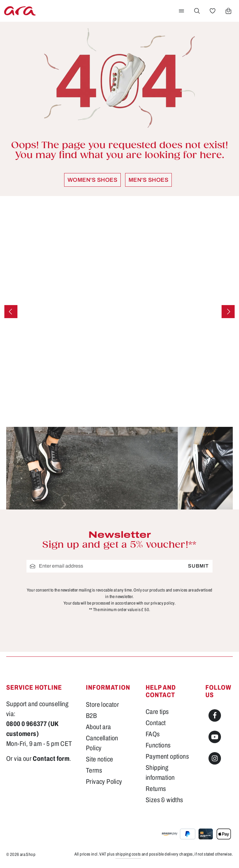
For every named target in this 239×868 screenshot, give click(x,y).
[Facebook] (215, 715)
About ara (98, 727)
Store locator (102, 704)
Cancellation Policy (102, 743)
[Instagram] (215, 758)
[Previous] (11, 312)
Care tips (157, 712)
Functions (158, 745)
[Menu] (181, 11)
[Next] (228, 312)
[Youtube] (215, 737)
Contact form (51, 758)
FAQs (153, 734)
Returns (156, 789)
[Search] (197, 11)
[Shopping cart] (228, 11)
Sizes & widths (164, 800)
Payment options (167, 756)
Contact (156, 723)
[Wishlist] (213, 11)
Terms (94, 770)
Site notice (99, 759)
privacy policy (163, 603)
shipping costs (128, 854)
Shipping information (160, 772)
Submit (198, 566)
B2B (91, 716)
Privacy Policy (104, 781)
